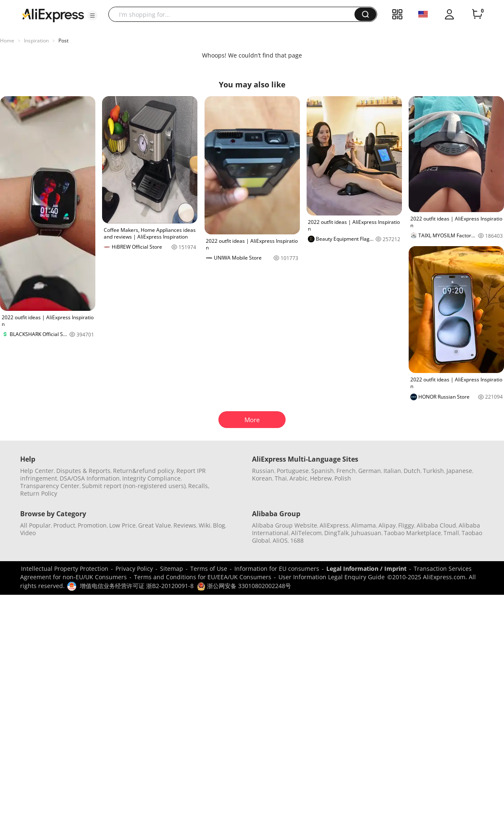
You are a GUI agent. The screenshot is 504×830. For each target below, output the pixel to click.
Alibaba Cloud (436, 525)
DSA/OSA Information (90, 478)
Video (28, 533)
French (346, 471)
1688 (297, 540)
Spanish (323, 471)
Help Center (37, 471)
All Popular (35, 525)
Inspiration (36, 41)
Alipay (387, 525)
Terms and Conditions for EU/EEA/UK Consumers (203, 577)
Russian (263, 471)
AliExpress (334, 525)
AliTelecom (306, 533)
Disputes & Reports (83, 471)
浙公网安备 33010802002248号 (244, 586)
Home (7, 41)
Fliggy (406, 525)
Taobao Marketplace (412, 533)
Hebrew (321, 478)
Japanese (459, 471)
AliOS (280, 540)
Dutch (412, 471)
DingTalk (336, 533)
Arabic (298, 478)
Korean (262, 478)
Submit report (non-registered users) (134, 486)
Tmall (451, 533)
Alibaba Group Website (285, 525)
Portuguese (293, 471)
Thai (281, 478)
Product (64, 525)
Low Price (122, 525)
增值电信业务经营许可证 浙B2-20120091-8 (137, 586)
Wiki (205, 525)
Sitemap (172, 569)
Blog (219, 525)
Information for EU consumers (277, 569)
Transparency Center (50, 486)
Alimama (364, 525)
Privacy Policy (134, 569)
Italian (392, 471)
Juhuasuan (366, 533)
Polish (343, 478)
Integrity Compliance (151, 478)
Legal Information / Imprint (366, 569)
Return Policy (39, 493)
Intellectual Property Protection (65, 569)
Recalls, (199, 486)
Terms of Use (209, 569)
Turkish (433, 471)
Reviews (185, 525)
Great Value (155, 525)
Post (63, 41)
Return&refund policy (143, 471)
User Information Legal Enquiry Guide (332, 577)
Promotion (92, 525)
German (370, 471)
